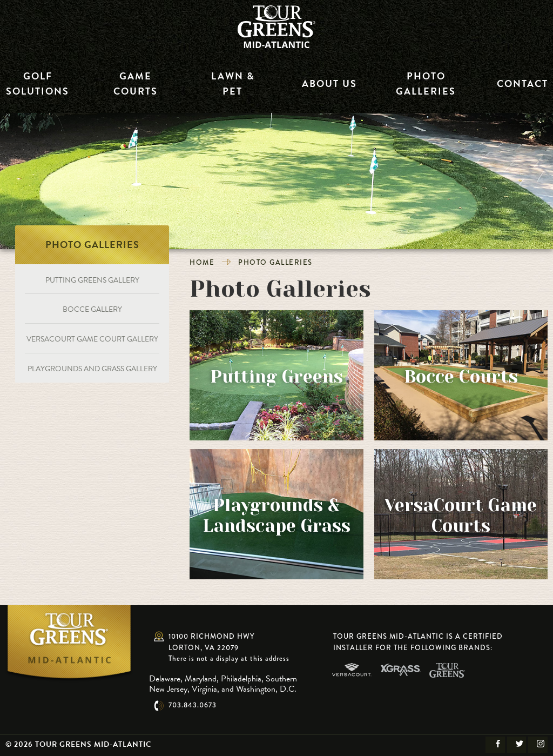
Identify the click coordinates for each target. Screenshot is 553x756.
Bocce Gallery (92, 309)
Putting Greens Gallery (92, 280)
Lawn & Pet (228, 86)
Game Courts (130, 86)
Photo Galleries (422, 86)
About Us (325, 86)
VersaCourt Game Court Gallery (92, 339)
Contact (520, 86)
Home (202, 262)
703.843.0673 (193, 705)
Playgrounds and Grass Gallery (92, 369)
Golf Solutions (33, 86)
